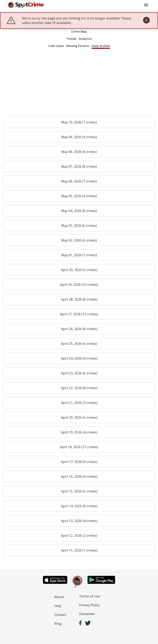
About (59, 597)
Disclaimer (87, 614)
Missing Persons (78, 46)
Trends (71, 39)
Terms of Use (89, 596)
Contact (60, 615)
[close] (146, 21)
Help (58, 606)
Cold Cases (56, 46)
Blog (58, 623)
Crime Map (79, 31)
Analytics (85, 39)
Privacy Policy (89, 605)
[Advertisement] (79, 84)
